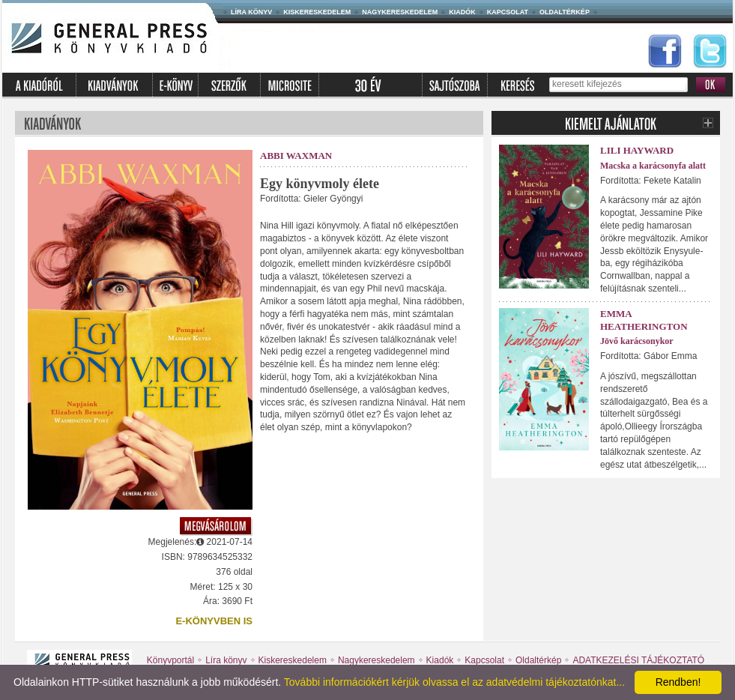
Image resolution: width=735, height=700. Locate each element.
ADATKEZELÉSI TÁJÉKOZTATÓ (638, 660)
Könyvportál (170, 660)
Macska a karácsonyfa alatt (653, 166)
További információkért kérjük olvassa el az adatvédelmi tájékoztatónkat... (454, 682)
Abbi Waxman (296, 156)
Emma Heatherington (644, 320)
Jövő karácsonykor (637, 341)
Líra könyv (251, 12)
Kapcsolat (508, 12)
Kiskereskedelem (317, 12)
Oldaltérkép (565, 12)
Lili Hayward (637, 150)
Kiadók (462, 12)
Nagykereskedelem (400, 12)
